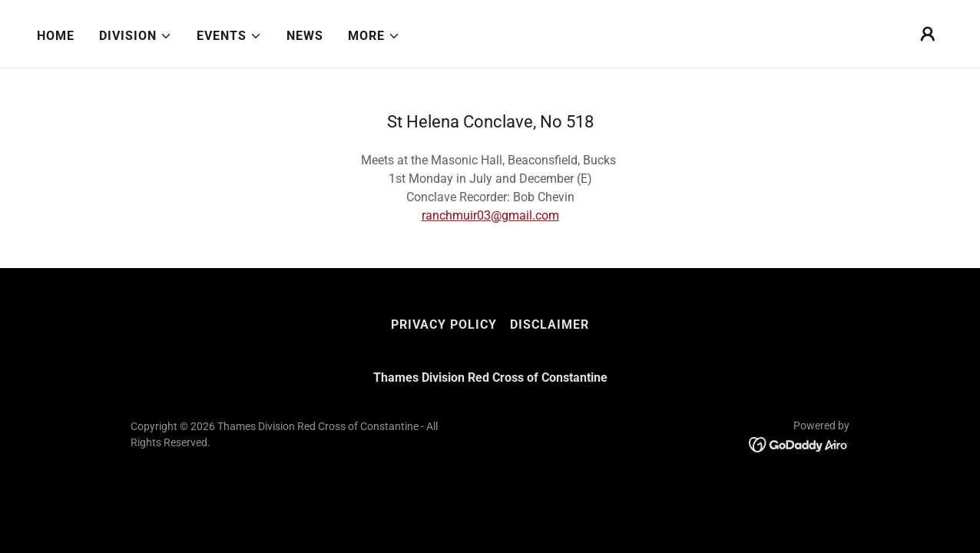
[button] (136, 36)
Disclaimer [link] (550, 325)
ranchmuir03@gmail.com (490, 215)
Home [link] (56, 36)
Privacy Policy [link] (444, 325)
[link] (799, 444)
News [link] (305, 36)
